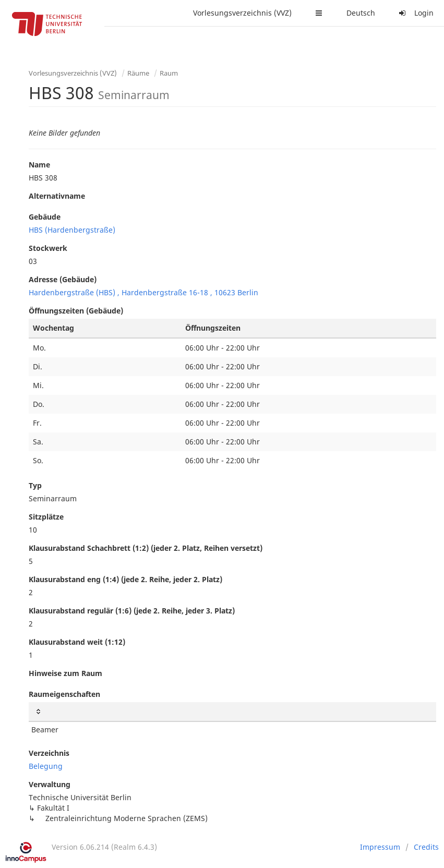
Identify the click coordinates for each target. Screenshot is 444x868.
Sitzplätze (46, 517)
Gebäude (45, 217)
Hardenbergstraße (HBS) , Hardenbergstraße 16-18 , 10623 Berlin (143, 292)
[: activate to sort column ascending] (232, 712)
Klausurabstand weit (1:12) (77, 642)
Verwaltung (50, 784)
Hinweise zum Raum (65, 673)
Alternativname (57, 196)
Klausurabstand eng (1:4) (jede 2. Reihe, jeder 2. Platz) (125, 579)
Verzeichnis (49, 753)
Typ (35, 485)
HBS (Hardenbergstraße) (72, 230)
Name (39, 165)
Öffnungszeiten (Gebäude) (76, 311)
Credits (426, 847)
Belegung (46, 766)
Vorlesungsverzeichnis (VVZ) (242, 13)
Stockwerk (48, 248)
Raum (169, 73)
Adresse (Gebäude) (63, 279)
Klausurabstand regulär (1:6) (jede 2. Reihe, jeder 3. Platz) (132, 611)
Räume (138, 73)
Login (415, 13)
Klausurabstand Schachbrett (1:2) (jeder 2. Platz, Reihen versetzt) (146, 548)
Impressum (380, 847)
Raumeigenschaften (64, 694)
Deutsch (361, 13)
